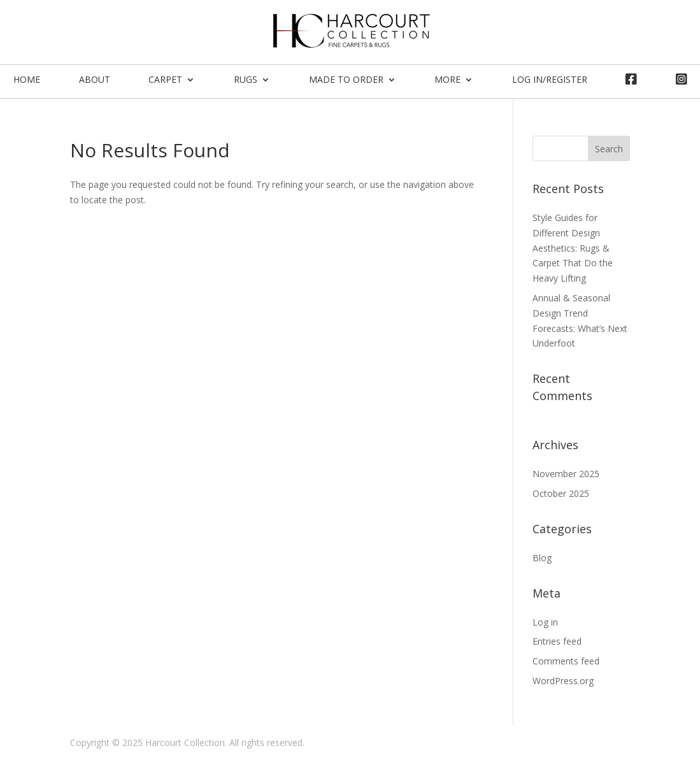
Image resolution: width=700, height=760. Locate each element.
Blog (542, 558)
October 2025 (561, 493)
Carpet (165, 79)
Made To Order (346, 79)
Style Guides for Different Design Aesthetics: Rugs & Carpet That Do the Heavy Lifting (573, 248)
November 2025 (566, 474)
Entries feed (557, 641)
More (447, 79)
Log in (545, 622)
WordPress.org (563, 681)
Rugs (246, 79)
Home (27, 79)
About (95, 79)
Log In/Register (550, 79)
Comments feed (566, 661)
